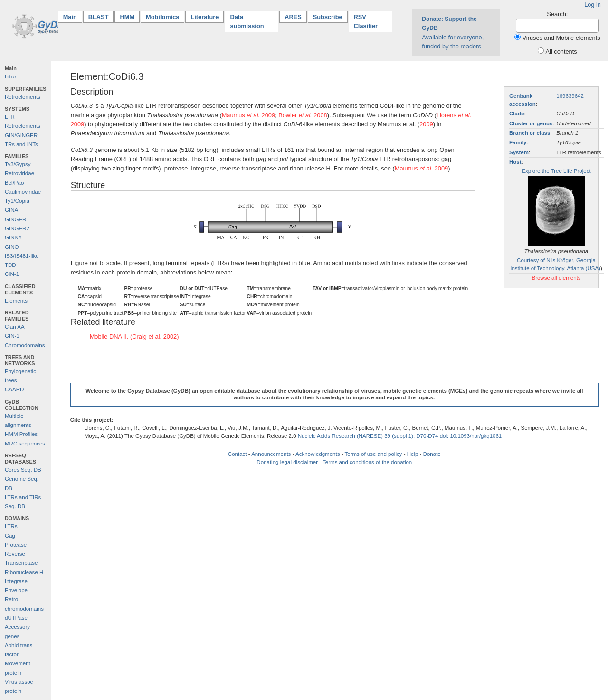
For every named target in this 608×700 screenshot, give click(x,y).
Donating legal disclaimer (287, 462)
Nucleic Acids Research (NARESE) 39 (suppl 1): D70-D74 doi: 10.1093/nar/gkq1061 (400, 436)
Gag (10, 536)
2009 (426, 124)
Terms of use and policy (373, 454)
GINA (11, 210)
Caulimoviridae (23, 192)
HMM (127, 17)
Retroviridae (19, 173)
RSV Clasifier (366, 21)
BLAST (99, 17)
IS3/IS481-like (22, 256)
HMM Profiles (21, 434)
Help (413, 454)
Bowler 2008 (303, 115)
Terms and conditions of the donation (367, 462)
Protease (16, 545)
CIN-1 (12, 274)
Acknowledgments (318, 454)
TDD (10, 265)
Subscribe (328, 17)
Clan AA (15, 327)
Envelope (16, 590)
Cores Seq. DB (23, 470)
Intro (10, 76)
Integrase (16, 581)
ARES (293, 17)
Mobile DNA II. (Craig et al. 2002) (134, 336)
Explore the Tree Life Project (556, 171)
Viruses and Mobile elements (561, 38)
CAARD (14, 389)
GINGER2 (17, 228)
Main (73, 16)
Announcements (271, 454)
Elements (16, 301)
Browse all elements (556, 278)
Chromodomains (25, 345)
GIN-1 (12, 336)
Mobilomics (162, 17)
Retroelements (23, 97)
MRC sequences (25, 444)
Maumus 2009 (248, 115)
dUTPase (16, 618)
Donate (432, 454)
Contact (237, 454)
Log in (593, 5)
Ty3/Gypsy (18, 164)
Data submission (247, 21)
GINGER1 (17, 219)
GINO (12, 247)
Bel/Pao (14, 183)
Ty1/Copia (17, 201)
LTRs (11, 526)
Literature (204, 17)
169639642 (570, 96)
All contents (561, 52)
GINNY (13, 237)
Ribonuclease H (24, 572)
